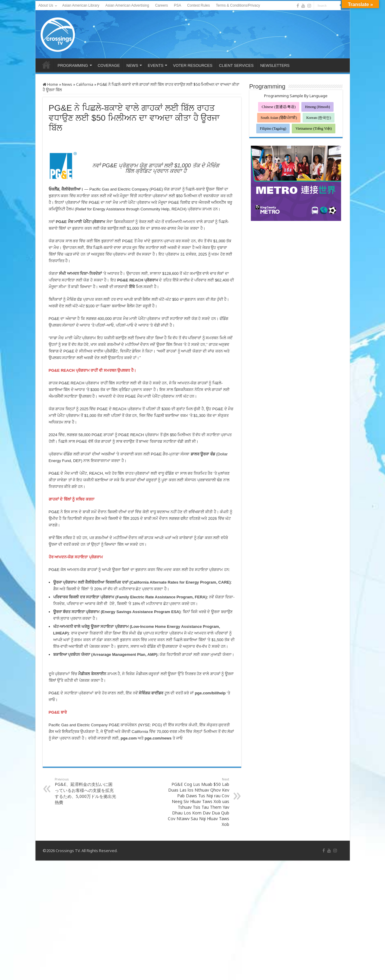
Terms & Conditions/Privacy (238, 5)
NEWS (132, 65)
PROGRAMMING (73, 65)
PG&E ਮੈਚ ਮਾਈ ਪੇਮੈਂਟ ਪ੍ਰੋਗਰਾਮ (80, 222)
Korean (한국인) (319, 118)
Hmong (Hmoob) (317, 107)
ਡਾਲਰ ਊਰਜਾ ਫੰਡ (203, 454)
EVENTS (156, 65)
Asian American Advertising (127, 5)
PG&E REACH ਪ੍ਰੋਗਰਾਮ (137, 280)
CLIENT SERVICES (236, 65)
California (85, 84)
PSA (177, 5)
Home (50, 84)
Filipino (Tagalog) (273, 129)
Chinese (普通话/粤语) (279, 107)
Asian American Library (81, 5)
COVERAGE (109, 65)
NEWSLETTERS (275, 65)
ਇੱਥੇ (132, 287)
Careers (162, 5)
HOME (46, 65)
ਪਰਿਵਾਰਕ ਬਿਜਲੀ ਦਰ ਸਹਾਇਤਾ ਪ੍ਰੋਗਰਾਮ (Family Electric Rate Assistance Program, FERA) (130, 597)
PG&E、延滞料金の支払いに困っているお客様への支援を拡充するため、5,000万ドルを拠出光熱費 (86, 791)
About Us (46, 5)
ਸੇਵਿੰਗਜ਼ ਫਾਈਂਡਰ (151, 693)
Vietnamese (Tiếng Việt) (314, 129)
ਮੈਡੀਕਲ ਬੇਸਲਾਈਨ (92, 674)
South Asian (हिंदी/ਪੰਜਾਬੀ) (279, 118)
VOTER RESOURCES (193, 65)
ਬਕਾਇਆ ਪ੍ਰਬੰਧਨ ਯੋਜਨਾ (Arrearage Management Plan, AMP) (105, 654)
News (67, 84)
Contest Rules (198, 5)
